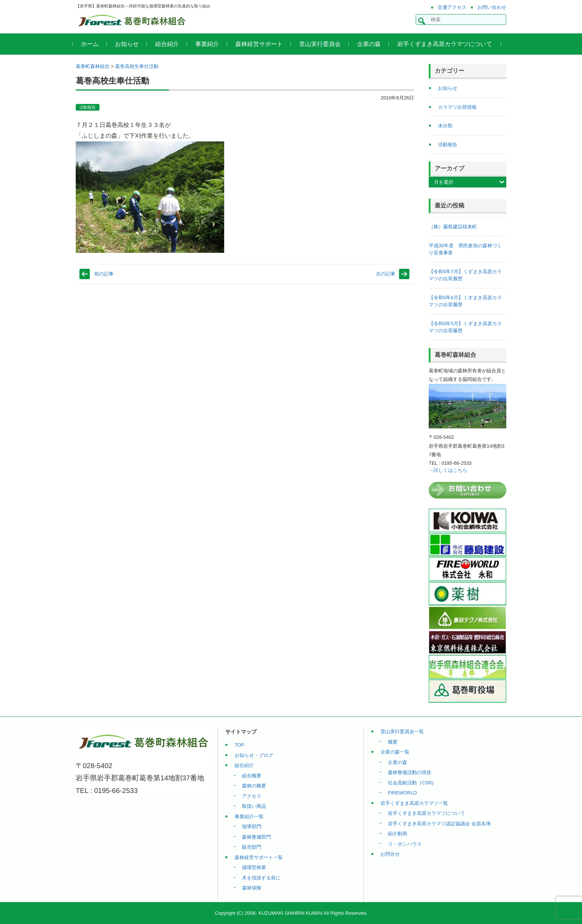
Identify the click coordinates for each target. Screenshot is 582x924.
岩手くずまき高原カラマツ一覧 (414, 803)
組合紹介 (170, 44)
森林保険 (252, 888)
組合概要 (252, 776)
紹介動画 (398, 834)
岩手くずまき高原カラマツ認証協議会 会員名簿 (439, 824)
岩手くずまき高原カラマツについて (448, 44)
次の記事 (386, 274)
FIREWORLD (402, 793)
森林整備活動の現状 (410, 772)
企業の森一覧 (395, 752)
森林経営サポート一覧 (259, 857)
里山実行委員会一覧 (402, 732)
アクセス (252, 796)
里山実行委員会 (323, 44)
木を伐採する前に (261, 878)
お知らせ (130, 44)
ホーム (93, 44)
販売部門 (252, 847)
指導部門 (252, 827)
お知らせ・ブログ (254, 755)
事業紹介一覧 (249, 817)
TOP (240, 745)
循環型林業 (254, 867)
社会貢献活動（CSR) (411, 783)
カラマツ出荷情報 (457, 107)
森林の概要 (254, 786)
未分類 (445, 126)
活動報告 (88, 107)
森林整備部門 (256, 837)
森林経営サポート (262, 44)
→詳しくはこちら (448, 470)
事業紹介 (210, 44)
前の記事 (104, 274)
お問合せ (390, 854)
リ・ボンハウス (405, 844)
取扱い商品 (254, 806)
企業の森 (372, 44)
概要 (393, 742)
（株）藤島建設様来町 (453, 227)
